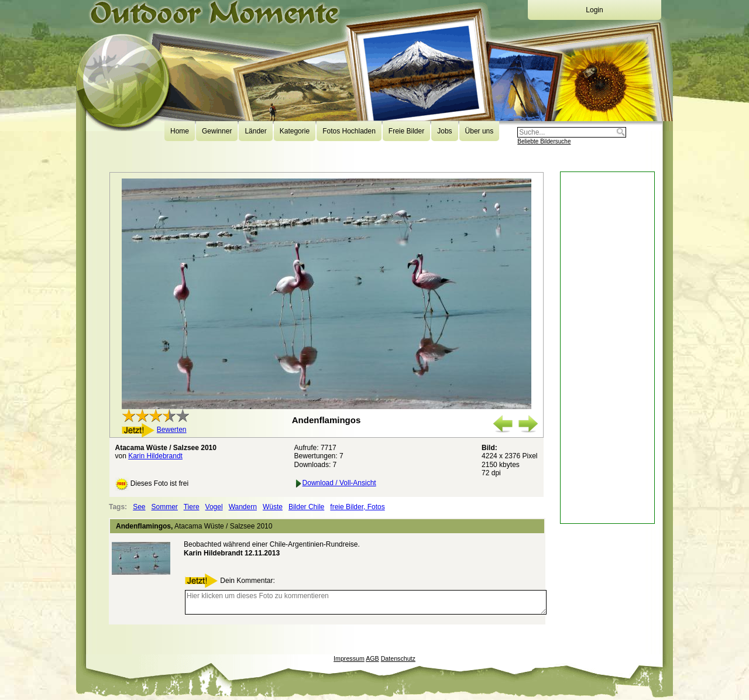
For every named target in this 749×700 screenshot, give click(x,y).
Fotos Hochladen (349, 131)
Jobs (444, 131)
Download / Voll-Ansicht (335, 483)
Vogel (214, 507)
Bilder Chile (306, 507)
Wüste (273, 507)
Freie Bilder (406, 131)
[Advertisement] (607, 348)
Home (180, 131)
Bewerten (172, 430)
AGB (372, 658)
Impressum (349, 658)
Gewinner (217, 131)
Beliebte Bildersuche (544, 141)
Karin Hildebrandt (155, 456)
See (139, 507)
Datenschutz (398, 658)
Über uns (480, 131)
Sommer (165, 507)
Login (594, 10)
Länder (255, 131)
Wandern (243, 507)
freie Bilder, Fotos (357, 507)
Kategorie (295, 131)
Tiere (192, 507)
